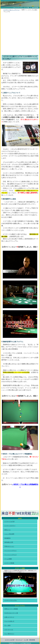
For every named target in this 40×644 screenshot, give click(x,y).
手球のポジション (9, 546)
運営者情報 (35, 8)
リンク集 (26, 8)
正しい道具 (7, 625)
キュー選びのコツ (9, 634)
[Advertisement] (20, 34)
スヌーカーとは (9, 630)
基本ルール (7, 530)
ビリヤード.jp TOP (10, 522)
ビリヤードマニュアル (11, 600)
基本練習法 (7, 538)
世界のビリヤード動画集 (11, 609)
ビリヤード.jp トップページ (12, 10)
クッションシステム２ (11, 555)
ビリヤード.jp (8, 3)
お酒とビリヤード (9, 617)
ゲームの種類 (8, 559)
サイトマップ (18, 8)
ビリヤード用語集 (9, 563)
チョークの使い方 (9, 621)
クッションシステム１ (11, 551)
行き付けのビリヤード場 (11, 613)
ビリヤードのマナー (10, 526)
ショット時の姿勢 (9, 534)
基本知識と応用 (9, 542)
